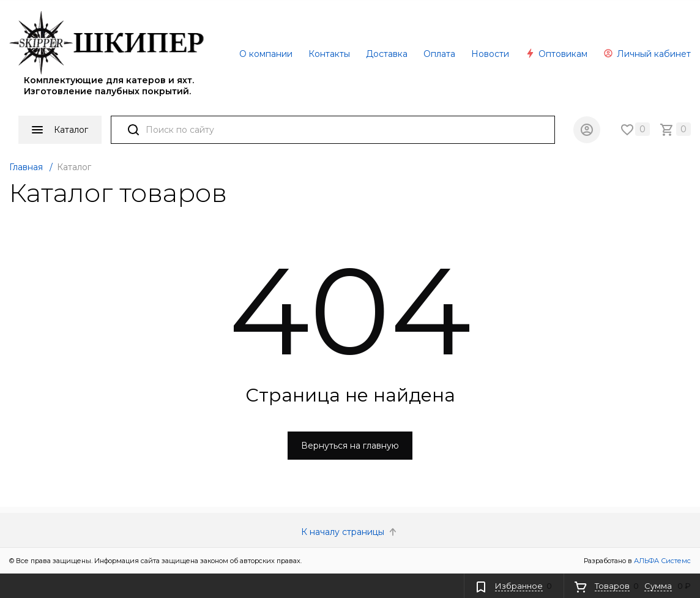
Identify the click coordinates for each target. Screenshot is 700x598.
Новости (490, 54)
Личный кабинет (647, 54)
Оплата (439, 54)
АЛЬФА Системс (661, 561)
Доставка (387, 54)
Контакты (329, 54)
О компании (266, 54)
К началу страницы (350, 532)
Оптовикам (556, 54)
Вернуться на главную (350, 446)
